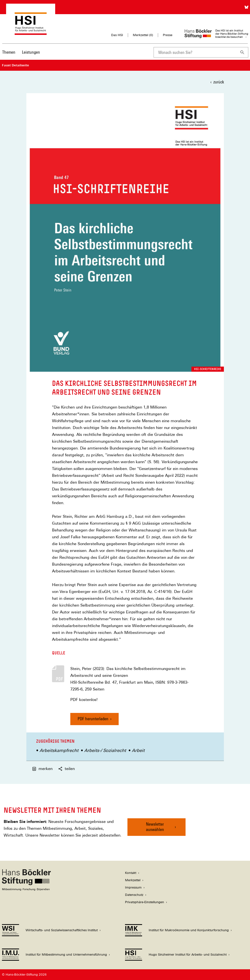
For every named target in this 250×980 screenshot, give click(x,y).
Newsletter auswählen (155, 827)
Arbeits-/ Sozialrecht (105, 750)
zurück (219, 82)
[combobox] (195, 52)
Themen (9, 52)
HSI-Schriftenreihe (208, 369)
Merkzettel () (143, 35)
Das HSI (117, 35)
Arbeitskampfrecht (59, 750)
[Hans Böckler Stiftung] (26, 889)
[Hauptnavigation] (21, 52)
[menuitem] (9, 55)
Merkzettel (133, 880)
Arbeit (138, 750)
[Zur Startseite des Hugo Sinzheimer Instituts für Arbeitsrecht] (31, 33)
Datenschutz (134, 895)
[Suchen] (242, 52)
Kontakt (131, 873)
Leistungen (31, 52)
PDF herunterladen (93, 719)
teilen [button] (67, 769)
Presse (168, 35)
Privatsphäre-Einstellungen (145, 902)
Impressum (133, 887)
